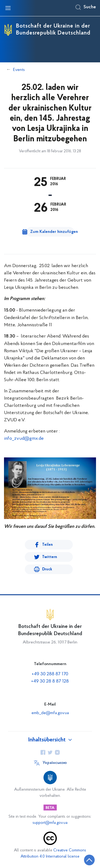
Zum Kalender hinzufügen (52, 232)
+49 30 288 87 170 (50, 674)
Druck (47, 569)
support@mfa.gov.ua (50, 823)
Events (19, 70)
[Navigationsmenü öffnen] (8, 8)
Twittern (50, 557)
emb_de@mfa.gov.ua (50, 713)
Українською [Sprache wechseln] (55, 763)
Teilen (47, 545)
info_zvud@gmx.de (24, 439)
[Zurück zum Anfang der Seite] (89, 860)
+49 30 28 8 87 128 (50, 681)
